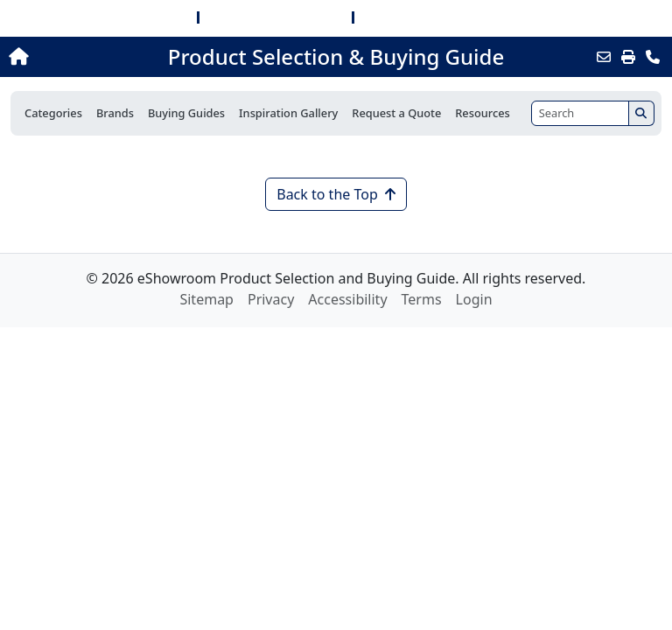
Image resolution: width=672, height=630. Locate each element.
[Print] (628, 57)
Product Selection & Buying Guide (336, 57)
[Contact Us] (653, 57)
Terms (422, 299)
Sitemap (206, 299)
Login (474, 299)
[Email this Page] (604, 57)
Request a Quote (396, 113)
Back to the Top (336, 194)
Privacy (271, 299)
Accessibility (347, 299)
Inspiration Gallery (288, 113)
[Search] (580, 113)
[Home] (73, 57)
